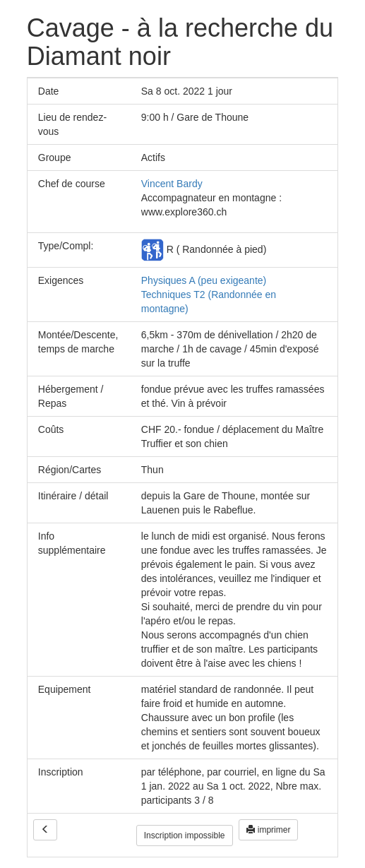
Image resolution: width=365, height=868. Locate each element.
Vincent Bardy (172, 184)
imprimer (268, 830)
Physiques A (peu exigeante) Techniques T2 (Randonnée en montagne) (209, 295)
